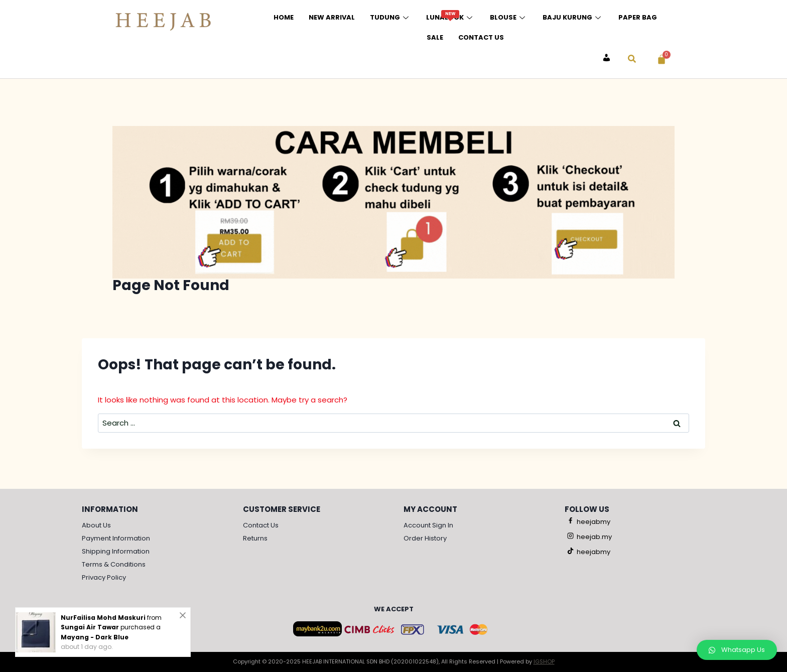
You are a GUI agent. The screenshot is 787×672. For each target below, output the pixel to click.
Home (284, 17)
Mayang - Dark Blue (95, 637)
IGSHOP (544, 661)
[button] (737, 650)
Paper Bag (638, 17)
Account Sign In (428, 525)
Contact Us (481, 37)
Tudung (390, 17)
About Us (96, 525)
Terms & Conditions (114, 564)
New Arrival (332, 17)
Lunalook (450, 16)
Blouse (509, 17)
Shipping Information (116, 551)
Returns (255, 538)
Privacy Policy (104, 577)
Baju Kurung (573, 17)
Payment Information (116, 538)
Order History (425, 538)
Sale (435, 37)
